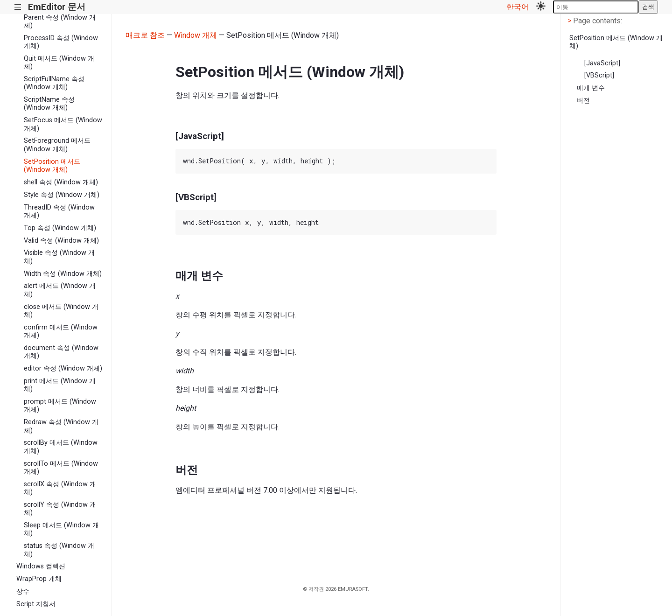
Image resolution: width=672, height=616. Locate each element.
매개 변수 (591, 88)
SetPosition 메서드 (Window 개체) (52, 166)
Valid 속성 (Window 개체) (61, 241)
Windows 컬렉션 (41, 566)
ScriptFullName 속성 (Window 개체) (54, 83)
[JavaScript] (602, 63)
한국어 (518, 7)
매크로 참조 (145, 35)
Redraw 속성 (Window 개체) (61, 426)
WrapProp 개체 (39, 579)
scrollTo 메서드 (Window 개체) (61, 468)
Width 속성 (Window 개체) (63, 274)
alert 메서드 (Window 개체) (60, 290)
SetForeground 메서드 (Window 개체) (57, 145)
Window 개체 (196, 35)
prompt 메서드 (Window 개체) (60, 406)
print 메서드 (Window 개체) (60, 385)
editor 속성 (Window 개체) (63, 368)
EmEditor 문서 (57, 7)
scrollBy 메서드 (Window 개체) (61, 447)
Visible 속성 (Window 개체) (59, 257)
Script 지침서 (36, 604)
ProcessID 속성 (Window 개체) (61, 42)
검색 (648, 7)
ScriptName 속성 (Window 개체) (49, 104)
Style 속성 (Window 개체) (62, 195)
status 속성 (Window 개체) (59, 550)
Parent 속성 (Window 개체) (60, 21)
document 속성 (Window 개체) (61, 352)
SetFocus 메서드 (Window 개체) (63, 124)
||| (18, 7)
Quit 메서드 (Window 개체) (59, 63)
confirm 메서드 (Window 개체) (61, 331)
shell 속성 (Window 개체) (61, 182)
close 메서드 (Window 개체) (61, 311)
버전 (583, 101)
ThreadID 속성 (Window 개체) (59, 211)
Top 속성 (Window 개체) (60, 228)
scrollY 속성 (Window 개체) (60, 509)
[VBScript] (599, 75)
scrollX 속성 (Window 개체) (60, 488)
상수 (23, 591)
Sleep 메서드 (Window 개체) (61, 529)
